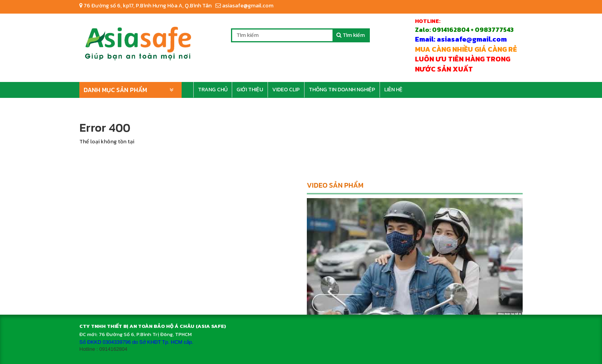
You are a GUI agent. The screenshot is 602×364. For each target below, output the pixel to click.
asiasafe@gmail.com (244, 6)
